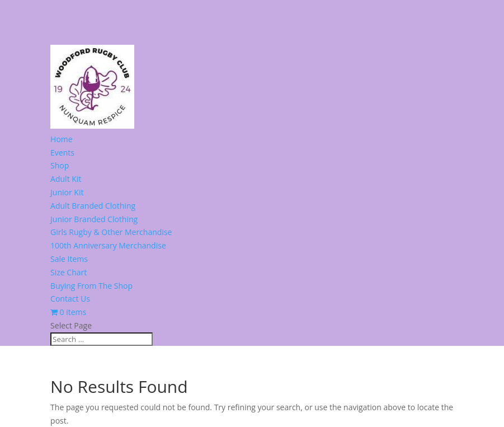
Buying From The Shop (91, 286)
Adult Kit (66, 179)
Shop (60, 165)
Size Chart (69, 272)
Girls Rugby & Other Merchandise (111, 232)
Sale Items (69, 259)
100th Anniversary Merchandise (108, 245)
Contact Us (70, 299)
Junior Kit (67, 192)
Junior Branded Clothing (94, 219)
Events (62, 152)
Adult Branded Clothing (93, 206)
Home (62, 139)
